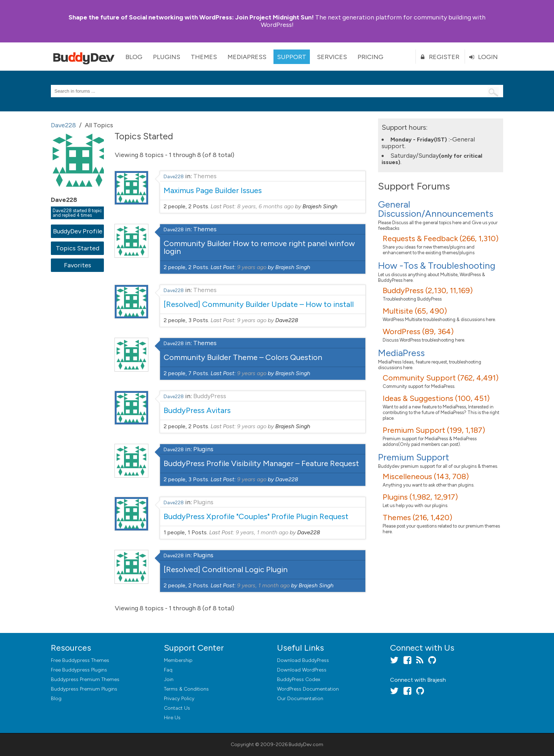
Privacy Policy (179, 699)
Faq (168, 670)
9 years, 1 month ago (262, 532)
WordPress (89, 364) (418, 332)
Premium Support (414, 457)
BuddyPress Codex (299, 679)
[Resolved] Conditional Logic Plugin (226, 569)
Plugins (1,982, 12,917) (420, 497)
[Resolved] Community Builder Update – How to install (259, 304)
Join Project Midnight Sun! (191, 17)
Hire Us (172, 718)
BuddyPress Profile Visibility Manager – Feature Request (261, 463)
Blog (134, 57)
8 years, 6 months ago (265, 206)
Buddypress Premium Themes (85, 679)
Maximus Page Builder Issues (213, 190)
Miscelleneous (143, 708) (426, 476)
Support (292, 57)
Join (169, 679)
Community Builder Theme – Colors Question (243, 357)
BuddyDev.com (306, 745)
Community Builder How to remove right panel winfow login (259, 247)
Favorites (78, 265)
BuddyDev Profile (78, 231)
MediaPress (247, 57)
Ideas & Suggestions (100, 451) (436, 398)
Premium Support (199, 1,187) (434, 430)
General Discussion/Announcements (436, 209)
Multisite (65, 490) (415, 311)
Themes (204, 57)
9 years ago (252, 267)
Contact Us (177, 708)
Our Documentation (300, 699)
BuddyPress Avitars (197, 410)
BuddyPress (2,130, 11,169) (428, 290)
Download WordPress (302, 670)
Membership (178, 660)
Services (332, 57)
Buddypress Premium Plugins (84, 689)
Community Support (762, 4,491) (441, 378)
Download (303, 660)
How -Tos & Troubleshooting (437, 266)
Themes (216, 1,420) (417, 517)
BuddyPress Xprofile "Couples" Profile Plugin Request (256, 516)
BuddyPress (210, 396)
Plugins (167, 57)
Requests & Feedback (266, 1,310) (441, 239)
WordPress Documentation (308, 689)
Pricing (370, 57)
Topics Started (78, 248)
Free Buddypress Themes (80, 660)
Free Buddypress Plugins (79, 670)
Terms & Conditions (186, 689)
